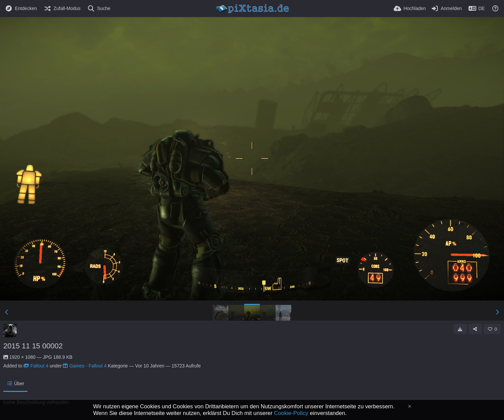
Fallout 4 (36, 366)
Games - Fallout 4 (85, 366)
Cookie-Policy (291, 413)
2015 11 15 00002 (33, 346)
